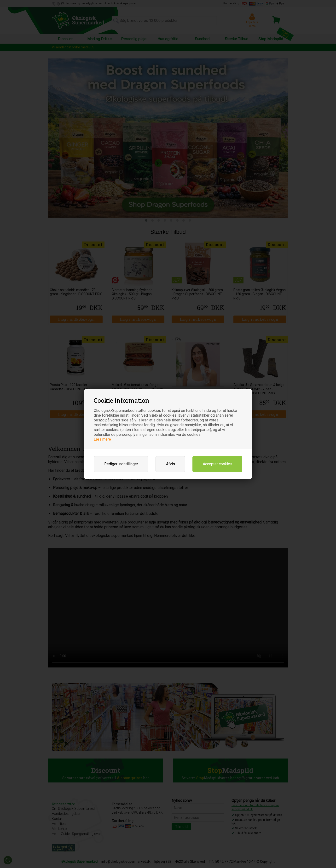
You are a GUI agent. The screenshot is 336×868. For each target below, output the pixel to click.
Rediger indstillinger (121, 464)
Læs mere (102, 439)
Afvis (171, 464)
